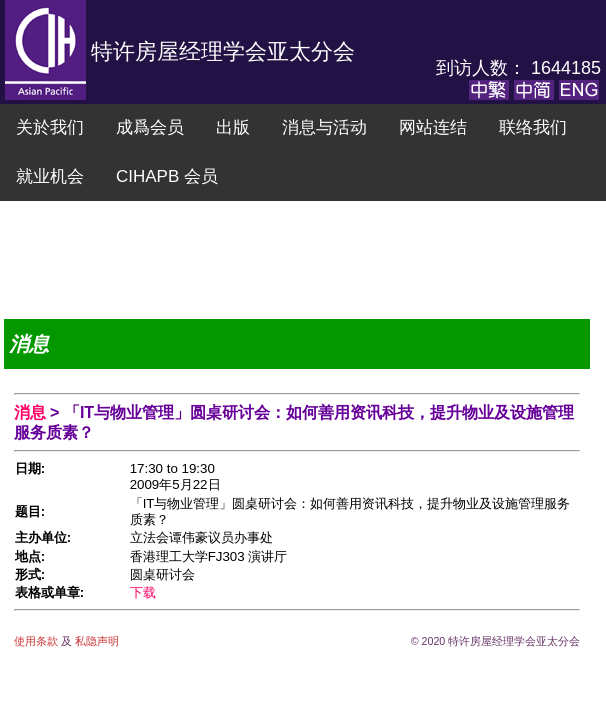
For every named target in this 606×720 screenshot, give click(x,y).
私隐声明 (95, 641)
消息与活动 (324, 127)
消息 (32, 412)
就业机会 (50, 176)
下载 (143, 592)
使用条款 (37, 641)
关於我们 (50, 127)
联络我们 (533, 127)
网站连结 (433, 127)
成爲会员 (150, 127)
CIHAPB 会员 (167, 176)
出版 (233, 127)
